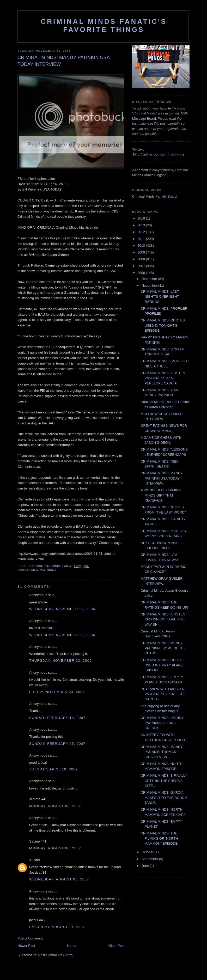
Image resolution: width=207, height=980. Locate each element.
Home (72, 946)
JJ (31, 860)
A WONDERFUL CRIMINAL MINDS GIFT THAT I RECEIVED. (161, 495)
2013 (142, 225)
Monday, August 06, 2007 (55, 806)
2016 (142, 218)
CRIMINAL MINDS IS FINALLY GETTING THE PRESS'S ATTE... (164, 781)
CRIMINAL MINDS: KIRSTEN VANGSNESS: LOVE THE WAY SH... (163, 619)
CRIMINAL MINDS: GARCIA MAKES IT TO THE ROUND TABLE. (164, 798)
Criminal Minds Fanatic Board (154, 196)
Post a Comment (30, 938)
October (148, 852)
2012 (142, 232)
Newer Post (26, 946)
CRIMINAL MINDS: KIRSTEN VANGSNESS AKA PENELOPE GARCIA (163, 378)
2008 (142, 259)
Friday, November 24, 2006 (57, 692)
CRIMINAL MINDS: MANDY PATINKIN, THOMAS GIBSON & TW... (162, 752)
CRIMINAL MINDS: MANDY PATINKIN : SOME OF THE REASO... (163, 648)
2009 (142, 252)
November (150, 286)
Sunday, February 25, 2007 (57, 744)
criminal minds (44, 570)
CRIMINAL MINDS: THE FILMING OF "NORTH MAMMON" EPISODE (159, 838)
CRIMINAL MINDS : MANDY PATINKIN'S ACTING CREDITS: (162, 723)
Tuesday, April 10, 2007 (53, 769)
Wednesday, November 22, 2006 (62, 609)
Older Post (116, 946)
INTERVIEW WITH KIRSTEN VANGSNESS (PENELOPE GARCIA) (163, 694)
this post (160, 123)
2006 (142, 273)
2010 (142, 246)
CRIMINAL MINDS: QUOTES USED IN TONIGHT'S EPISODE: (163, 325)
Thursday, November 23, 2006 (60, 661)
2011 (142, 239)
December (150, 279)
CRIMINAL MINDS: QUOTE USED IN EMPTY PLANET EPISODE (163, 665)
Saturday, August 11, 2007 (57, 927)
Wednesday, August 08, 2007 (59, 879)
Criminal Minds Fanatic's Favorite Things (104, 25)
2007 (142, 266)
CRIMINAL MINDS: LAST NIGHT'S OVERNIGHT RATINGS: (160, 297)
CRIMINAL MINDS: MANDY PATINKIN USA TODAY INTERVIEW (162, 478)
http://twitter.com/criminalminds (159, 154)
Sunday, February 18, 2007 (57, 718)
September (150, 859)
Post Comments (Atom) (56, 955)
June (146, 866)
